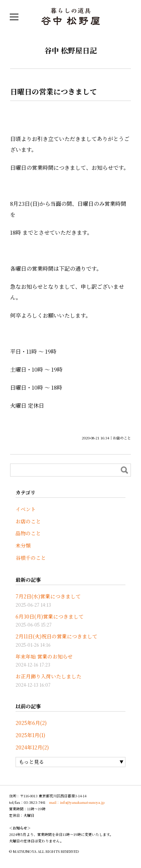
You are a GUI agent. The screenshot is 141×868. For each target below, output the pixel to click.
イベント (26, 509)
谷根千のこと (31, 558)
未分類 (23, 545)
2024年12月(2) (32, 747)
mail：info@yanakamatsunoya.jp (77, 802)
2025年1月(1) (30, 735)
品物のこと (28, 533)
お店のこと (122, 438)
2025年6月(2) (31, 723)
